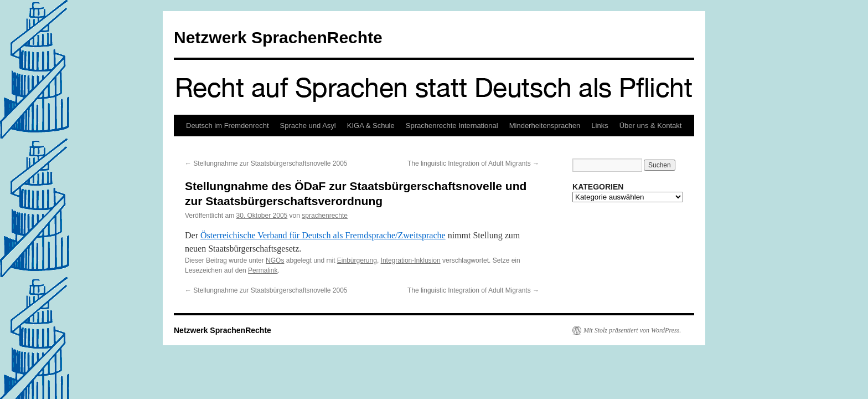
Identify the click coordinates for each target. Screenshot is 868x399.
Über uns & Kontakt (651, 126)
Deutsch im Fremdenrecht (228, 126)
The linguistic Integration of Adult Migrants (473, 163)
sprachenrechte (325, 216)
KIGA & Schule (371, 126)
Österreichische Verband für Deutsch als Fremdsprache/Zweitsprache (323, 235)
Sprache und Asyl (308, 126)
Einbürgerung (357, 260)
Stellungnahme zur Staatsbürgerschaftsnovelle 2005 (266, 163)
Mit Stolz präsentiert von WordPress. (632, 330)
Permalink (263, 270)
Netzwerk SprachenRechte (278, 37)
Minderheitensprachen (545, 126)
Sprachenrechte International (452, 126)
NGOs (275, 260)
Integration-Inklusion (411, 260)
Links (600, 126)
